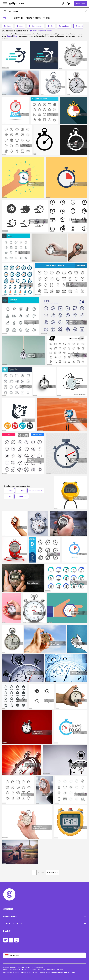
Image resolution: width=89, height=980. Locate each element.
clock (7, 26)
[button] (9, 490)
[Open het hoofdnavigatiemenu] (5, 4)
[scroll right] (85, 26)
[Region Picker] (45, 955)
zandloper (64, 26)
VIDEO (47, 18)
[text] (47, 11)
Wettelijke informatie (47, 969)
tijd (50, 26)
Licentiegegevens (29, 969)
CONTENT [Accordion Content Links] (45, 909)
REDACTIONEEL (33, 18)
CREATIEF (19, 18)
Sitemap (60, 969)
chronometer (35, 26)
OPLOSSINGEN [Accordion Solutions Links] (45, 916)
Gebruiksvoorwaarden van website (17, 967)
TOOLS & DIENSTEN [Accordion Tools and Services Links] (45, 924)
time (20, 26)
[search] (6, 11)
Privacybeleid (15, 969)
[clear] (87, 11)
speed (79, 26)
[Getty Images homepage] (17, 4)
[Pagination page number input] (34, 873)
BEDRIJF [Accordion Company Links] (45, 931)
